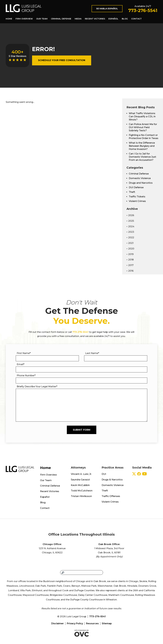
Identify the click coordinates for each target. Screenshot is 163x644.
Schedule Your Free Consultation (62, 60)
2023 (130, 232)
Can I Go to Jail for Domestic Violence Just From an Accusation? (142, 157)
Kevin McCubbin (80, 485)
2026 (130, 215)
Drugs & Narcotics (112, 480)
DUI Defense (136, 187)
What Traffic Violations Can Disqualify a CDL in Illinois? (142, 116)
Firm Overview (24, 19)
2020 (130, 249)
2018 (130, 260)
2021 (130, 243)
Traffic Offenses (111, 496)
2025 (130, 221)
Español (113, 19)
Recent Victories (95, 19)
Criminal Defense (61, 19)
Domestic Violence (140, 178)
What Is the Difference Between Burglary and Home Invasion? (142, 146)
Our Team (42, 19)
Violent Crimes (137, 201)
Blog (125, 19)
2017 (130, 265)
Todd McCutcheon (82, 491)
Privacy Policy (75, 623)
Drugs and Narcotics (141, 183)
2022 (130, 237)
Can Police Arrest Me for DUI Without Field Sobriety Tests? (143, 127)
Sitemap (107, 623)
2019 (130, 254)
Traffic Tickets (137, 197)
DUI (104, 474)
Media (78, 19)
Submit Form (82, 430)
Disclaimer (58, 623)
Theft (132, 192)
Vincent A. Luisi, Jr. (81, 474)
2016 (130, 271)
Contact (136, 19)
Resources (92, 623)
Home (9, 19)
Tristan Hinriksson (81, 496)
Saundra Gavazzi (80, 480)
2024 (130, 226)
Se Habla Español (107, 9)
